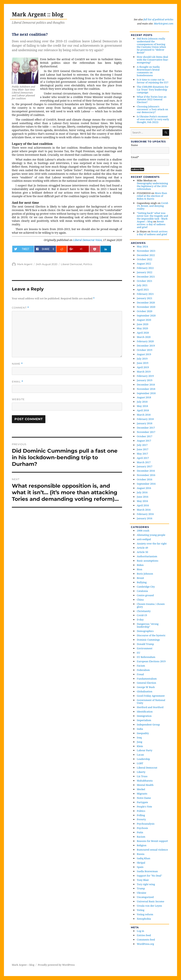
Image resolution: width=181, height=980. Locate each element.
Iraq (139, 737)
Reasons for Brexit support (152, 841)
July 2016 (142, 492)
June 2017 (143, 449)
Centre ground (145, 595)
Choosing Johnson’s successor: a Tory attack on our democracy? (153, 109)
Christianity (144, 611)
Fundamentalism (147, 679)
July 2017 (142, 445)
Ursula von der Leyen (149, 906)
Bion (140, 569)
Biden (140, 565)
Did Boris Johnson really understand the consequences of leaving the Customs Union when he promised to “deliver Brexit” (152, 46)
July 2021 (142, 285)
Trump (141, 888)
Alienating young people (151, 535)
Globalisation (145, 691)
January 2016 (145, 518)
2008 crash (143, 531)
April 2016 (143, 505)
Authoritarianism (147, 556)
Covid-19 (142, 615)
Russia (141, 854)
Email (18, 382)
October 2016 (145, 479)
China (140, 600)
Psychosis (142, 828)
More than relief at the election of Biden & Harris (152, 196)
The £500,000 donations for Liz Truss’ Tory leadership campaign (153, 90)
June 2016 (143, 497)
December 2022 (146, 255)
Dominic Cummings (148, 640)
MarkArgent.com (164, 24)
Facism (141, 666)
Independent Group (148, 725)
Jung (140, 742)
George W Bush (146, 687)
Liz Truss (142, 776)
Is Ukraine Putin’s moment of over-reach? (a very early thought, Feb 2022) (153, 119)
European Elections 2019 (151, 661)
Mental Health (145, 785)
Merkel (141, 789)
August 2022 (144, 264)
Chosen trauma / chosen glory (151, 605)
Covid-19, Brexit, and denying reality (153, 206)
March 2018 (144, 415)
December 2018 (146, 385)
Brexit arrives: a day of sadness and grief (151, 224)
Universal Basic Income (151, 901)
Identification (145, 712)
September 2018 (146, 393)
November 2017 (146, 432)
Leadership (144, 759)
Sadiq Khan (144, 858)
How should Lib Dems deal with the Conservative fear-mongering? (153, 60)
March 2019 (144, 372)
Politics (88, 264)
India (140, 729)
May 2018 (142, 406)
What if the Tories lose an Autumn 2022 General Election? (152, 100)
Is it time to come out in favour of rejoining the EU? (153, 81)
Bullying (142, 582)
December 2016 (146, 471)
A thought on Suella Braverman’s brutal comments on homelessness (148, 71)
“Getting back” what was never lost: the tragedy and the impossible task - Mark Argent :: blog (153, 217)
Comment (20, 308)
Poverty (141, 819)
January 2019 (145, 380)
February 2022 (145, 268)
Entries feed (144, 935)
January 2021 (145, 298)
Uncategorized (145, 897)
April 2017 (143, 458)
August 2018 (144, 397)
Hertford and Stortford (150, 707)
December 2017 (146, 428)
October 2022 (145, 259)
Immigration (144, 716)
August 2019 (144, 354)
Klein (140, 746)
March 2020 (144, 337)
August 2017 (144, 441)
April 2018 (143, 410)
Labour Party (145, 750)
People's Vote (144, 807)
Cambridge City (146, 587)
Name (17, 364)
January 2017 (145, 466)
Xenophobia (144, 919)
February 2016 (145, 514)
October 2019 (145, 350)
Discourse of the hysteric (151, 635)
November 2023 (146, 251)
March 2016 (144, 510)
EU (139, 653)
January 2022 (145, 272)
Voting (141, 910)
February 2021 (145, 294)
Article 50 (142, 552)
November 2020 (146, 307)
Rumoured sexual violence (152, 850)
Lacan (141, 755)
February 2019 (145, 376)
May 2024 (142, 246)
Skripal (141, 863)
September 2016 (146, 484)
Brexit (141, 578)
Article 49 (142, 548)
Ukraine (142, 893)
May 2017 (142, 454)
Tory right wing (146, 884)
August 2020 (144, 320)
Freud (140, 674)
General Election (147, 683)
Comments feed (146, 940)
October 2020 (145, 311)
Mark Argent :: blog (38, 14)
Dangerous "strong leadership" (148, 625)
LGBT (140, 763)
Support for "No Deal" (150, 876)
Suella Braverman (147, 871)
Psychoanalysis (146, 824)
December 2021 (146, 277)
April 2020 (143, 333)
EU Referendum (146, 657)
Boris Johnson (145, 574)
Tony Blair (143, 880)
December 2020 (146, 303)
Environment (145, 648)
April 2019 (143, 367)
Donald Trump (145, 644)
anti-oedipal (144, 539)
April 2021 (143, 290)
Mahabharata (145, 781)
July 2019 (142, 359)
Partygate (142, 802)
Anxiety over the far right (152, 544)
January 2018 (145, 423)
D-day (140, 620)
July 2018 (142, 402)
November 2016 (146, 475)
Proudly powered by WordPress (56, 965)
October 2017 (145, 436)
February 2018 (145, 419)
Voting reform (145, 914)
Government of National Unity (151, 701)
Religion (142, 845)
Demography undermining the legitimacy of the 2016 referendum (152, 186)
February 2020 (145, 341)
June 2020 (143, 324)
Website (18, 399)
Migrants (142, 794)
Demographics (145, 631)
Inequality (143, 733)
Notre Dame (144, 798)
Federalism (143, 670)
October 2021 (145, 281)
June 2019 (143, 363)
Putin (140, 832)
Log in (141, 931)
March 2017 (144, 462)
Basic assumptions (148, 561)
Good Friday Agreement (151, 696)
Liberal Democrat (71, 264)
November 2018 (146, 389)
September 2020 (146, 316)
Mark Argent (25, 264)
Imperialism (144, 720)
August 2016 (144, 488)
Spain (140, 867)
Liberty (141, 772)
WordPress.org (145, 944)
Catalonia (142, 591)
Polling (141, 815)
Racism (141, 837)
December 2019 (146, 346)
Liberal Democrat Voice (87, 240)
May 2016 (142, 501)
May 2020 (142, 328)
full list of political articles (158, 19)
